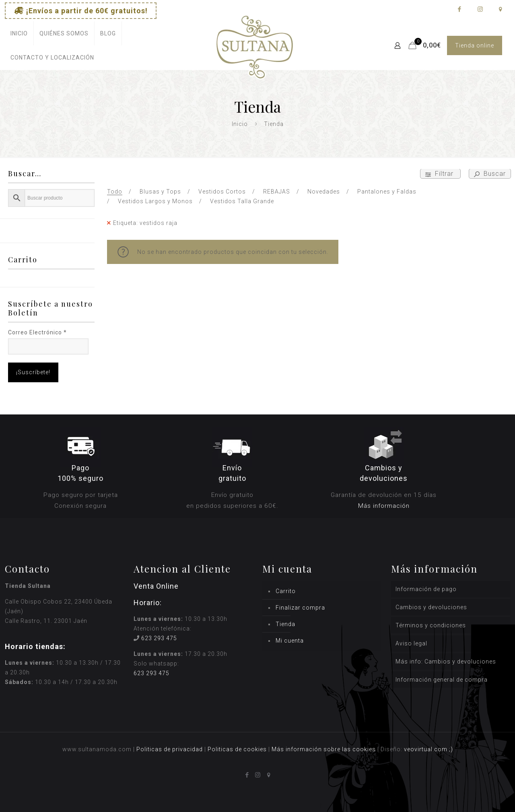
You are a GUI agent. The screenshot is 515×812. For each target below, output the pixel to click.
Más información (384, 506)
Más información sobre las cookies (324, 749)
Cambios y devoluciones (431, 607)
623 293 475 (159, 638)
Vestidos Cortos (222, 192)
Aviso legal (411, 643)
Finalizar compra (300, 608)
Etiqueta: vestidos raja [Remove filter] (145, 223)
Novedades (324, 192)
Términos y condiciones (431, 625)
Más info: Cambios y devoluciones (446, 662)
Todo (115, 192)
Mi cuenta (290, 641)
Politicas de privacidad (170, 749)
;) (451, 749)
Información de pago (426, 589)
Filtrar (440, 174)
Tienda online (475, 45)
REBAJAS (277, 192)
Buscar (490, 174)
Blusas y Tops (160, 192)
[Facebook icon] (459, 9)
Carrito (286, 591)
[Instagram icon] (480, 9)
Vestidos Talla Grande (242, 201)
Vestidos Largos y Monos (155, 201)
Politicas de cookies (237, 749)
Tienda (285, 624)
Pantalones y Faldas (387, 192)
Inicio (240, 124)
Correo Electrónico (37, 332)
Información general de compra (442, 680)
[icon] (500, 9)
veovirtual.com (426, 749)
